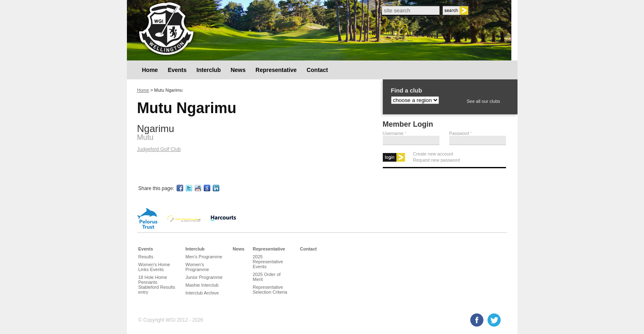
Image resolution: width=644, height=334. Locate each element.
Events (177, 70)
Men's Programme (204, 257)
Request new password (437, 160)
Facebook (477, 320)
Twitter (494, 320)
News (238, 70)
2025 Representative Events (268, 262)
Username (395, 133)
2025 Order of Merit (267, 277)
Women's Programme (197, 267)
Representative (276, 70)
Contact (317, 70)
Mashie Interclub (202, 285)
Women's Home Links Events (154, 267)
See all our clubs (483, 101)
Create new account (433, 154)
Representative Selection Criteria (270, 290)
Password (461, 133)
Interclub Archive (202, 293)
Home (150, 70)
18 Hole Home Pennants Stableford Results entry (157, 285)
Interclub (208, 70)
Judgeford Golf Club (159, 149)
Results (146, 257)
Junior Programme (204, 277)
